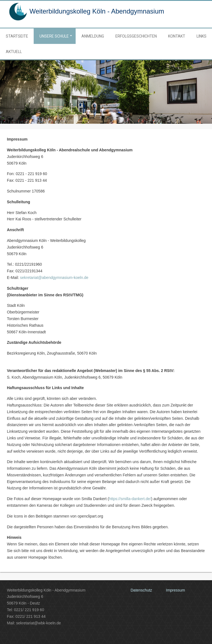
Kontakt (177, 36)
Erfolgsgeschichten (136, 36)
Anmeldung (93, 36)
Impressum (175, 590)
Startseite (17, 36)
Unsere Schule (54, 36)
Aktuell (14, 52)
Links (202, 36)
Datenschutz (141, 590)
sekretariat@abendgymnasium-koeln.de (54, 278)
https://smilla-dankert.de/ (130, 499)
